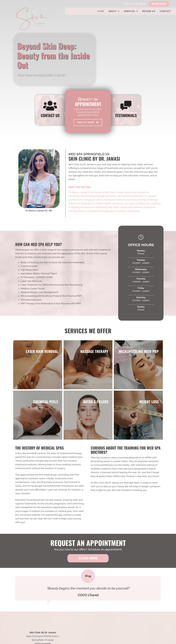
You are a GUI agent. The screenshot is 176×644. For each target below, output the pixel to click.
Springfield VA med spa (85, 175)
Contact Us (50, 115)
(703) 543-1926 (134, 4)
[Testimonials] (88, 588)
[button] (88, 123)
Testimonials (126, 115)
